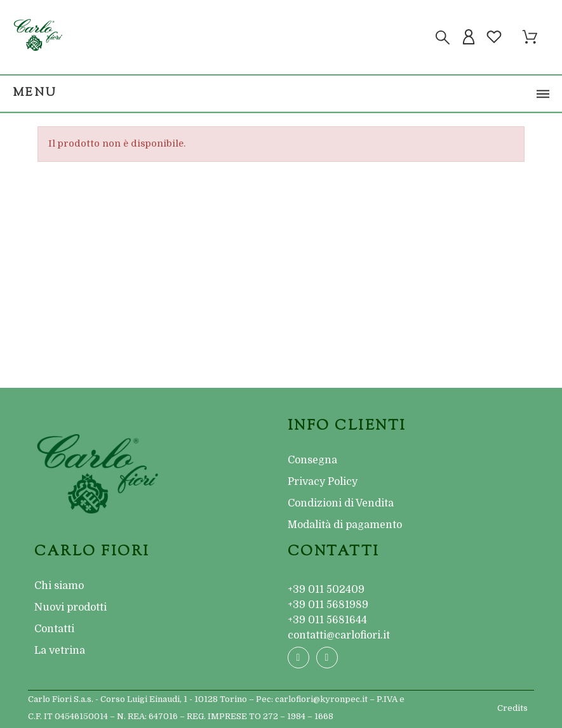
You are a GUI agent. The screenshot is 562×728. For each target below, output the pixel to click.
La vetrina (60, 651)
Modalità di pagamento (345, 525)
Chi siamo (59, 586)
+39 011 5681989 (328, 605)
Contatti (54, 629)
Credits (512, 708)
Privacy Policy (323, 482)
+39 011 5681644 (327, 620)
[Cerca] (443, 37)
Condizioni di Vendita (341, 503)
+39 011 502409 (326, 590)
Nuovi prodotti (70, 607)
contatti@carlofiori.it (339, 635)
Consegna (312, 460)
